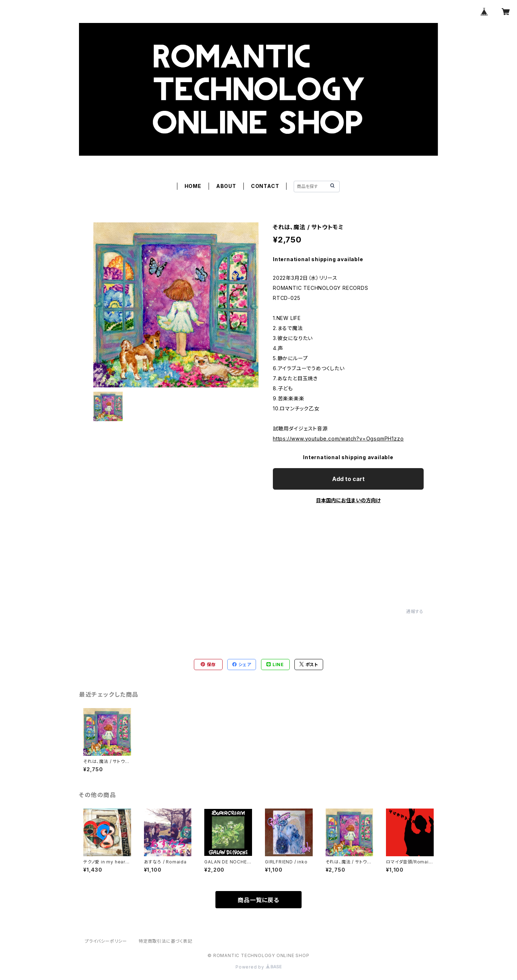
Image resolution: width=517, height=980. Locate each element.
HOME (193, 186)
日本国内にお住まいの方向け (348, 500)
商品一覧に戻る (258, 900)
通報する (415, 611)
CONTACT (265, 186)
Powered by (258, 967)
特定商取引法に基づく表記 (166, 941)
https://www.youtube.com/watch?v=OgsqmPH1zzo (338, 439)
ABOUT (226, 186)
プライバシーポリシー (106, 941)
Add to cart (348, 479)
